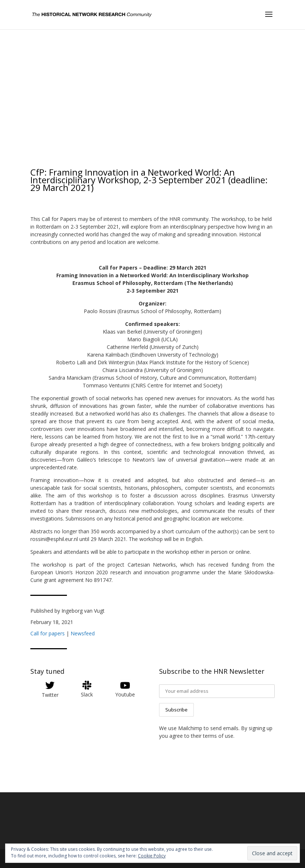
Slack (87, 694)
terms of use (218, 736)
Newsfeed (83, 633)
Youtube (125, 694)
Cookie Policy (152, 856)
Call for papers (48, 633)
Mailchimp (190, 728)
